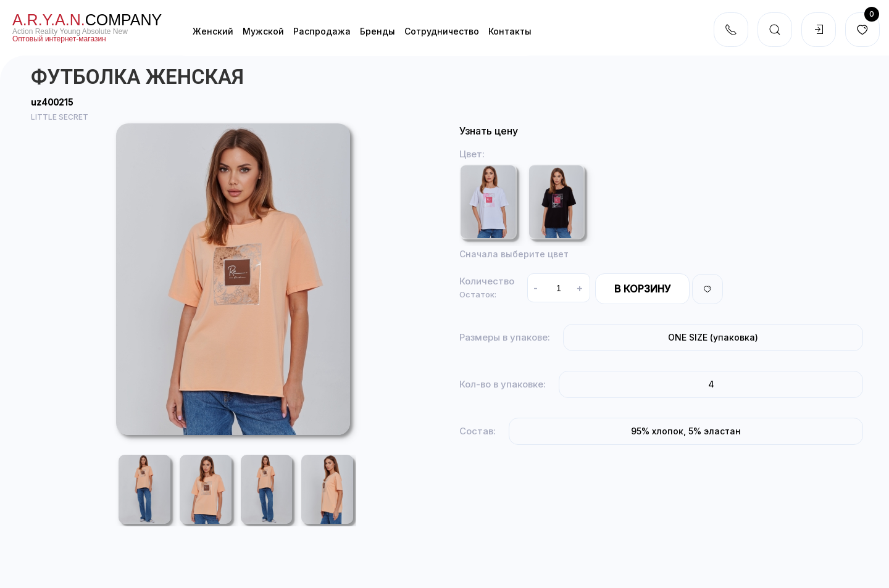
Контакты (510, 31)
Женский (213, 31)
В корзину (642, 289)
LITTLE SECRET (60, 117)
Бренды (378, 31)
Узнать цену (489, 131)
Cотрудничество (442, 31)
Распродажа (322, 31)
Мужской (263, 31)
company (87, 20)
